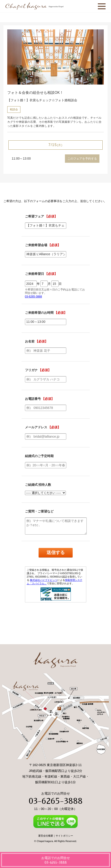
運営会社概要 (46, 836)
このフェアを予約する (82, 159)
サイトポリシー (64, 836)
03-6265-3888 (56, 801)
